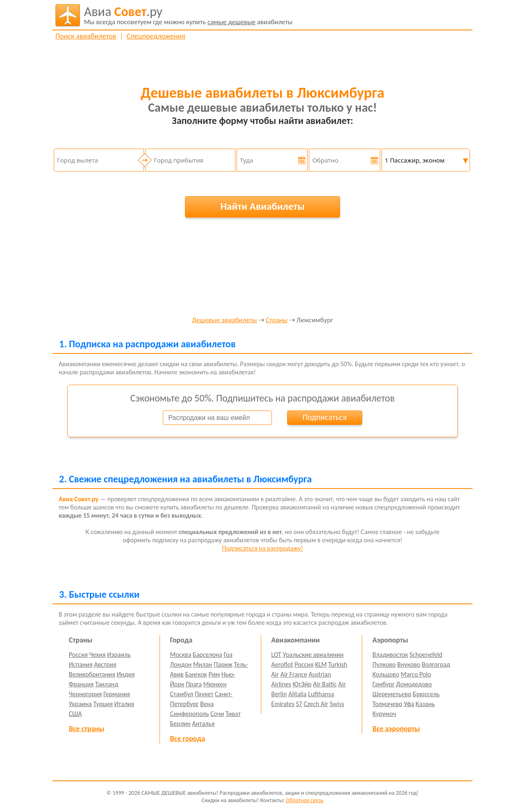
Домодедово (414, 684)
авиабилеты (188, 15)
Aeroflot (282, 664)
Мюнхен (215, 684)
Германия (117, 694)
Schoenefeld (426, 655)
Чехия (98, 655)
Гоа (228, 655)
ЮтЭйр (302, 684)
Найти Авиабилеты (262, 206)
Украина (80, 704)
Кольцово (386, 674)
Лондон (181, 664)
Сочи (217, 714)
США (75, 714)
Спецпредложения (156, 36)
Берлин (180, 724)
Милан (203, 664)
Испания (81, 664)
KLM (321, 664)
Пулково (384, 664)
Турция (103, 704)
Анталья (203, 724)
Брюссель (426, 694)
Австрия (105, 664)
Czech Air (316, 704)
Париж (223, 664)
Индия (126, 674)
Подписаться (324, 417)
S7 (299, 704)
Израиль (119, 655)
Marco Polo (416, 674)
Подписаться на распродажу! (262, 548)
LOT (276, 655)
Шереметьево (392, 694)
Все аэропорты (396, 729)
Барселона (208, 655)
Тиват (233, 714)
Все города (188, 739)
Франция (81, 684)
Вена (207, 704)
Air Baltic (325, 684)
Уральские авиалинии (313, 655)
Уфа (409, 704)
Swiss (337, 704)
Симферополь (190, 714)
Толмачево (387, 704)
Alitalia (297, 694)
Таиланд (107, 684)
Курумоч (384, 714)
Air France (294, 674)
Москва (181, 655)
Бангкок (196, 674)
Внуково (409, 664)
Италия (124, 704)
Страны (277, 320)
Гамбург (383, 684)
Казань (425, 704)
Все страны (87, 729)
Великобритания (92, 674)
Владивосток (390, 655)
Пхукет (204, 694)
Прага (194, 684)
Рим (214, 674)
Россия (78, 655)
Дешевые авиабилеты (224, 320)
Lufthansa (321, 694)
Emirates (283, 704)
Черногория (86, 694)
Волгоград (436, 664)
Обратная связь (305, 800)
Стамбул (182, 694)
